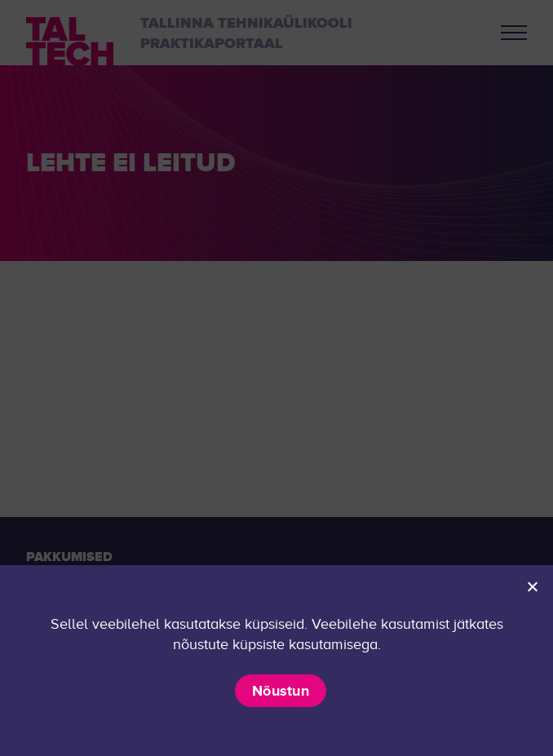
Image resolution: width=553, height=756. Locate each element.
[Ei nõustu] (532, 586)
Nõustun (281, 691)
